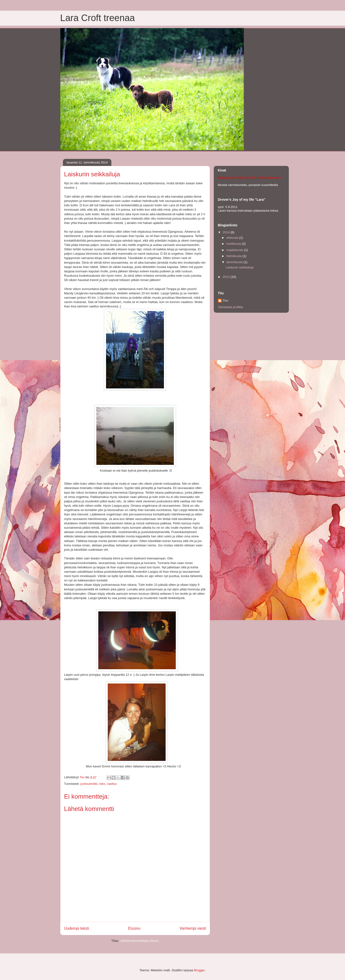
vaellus (112, 784)
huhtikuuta (234, 244)
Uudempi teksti (77, 928)
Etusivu (134, 928)
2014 (227, 232)
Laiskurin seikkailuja (240, 267)
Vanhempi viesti (193, 928)
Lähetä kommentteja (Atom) (139, 941)
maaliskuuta (235, 250)
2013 (227, 277)
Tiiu (226, 301)
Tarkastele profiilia (230, 307)
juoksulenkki (89, 784)
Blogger (199, 970)
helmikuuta (234, 256)
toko (102, 784)
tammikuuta (235, 262)
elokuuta (233, 238)
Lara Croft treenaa (98, 18)
